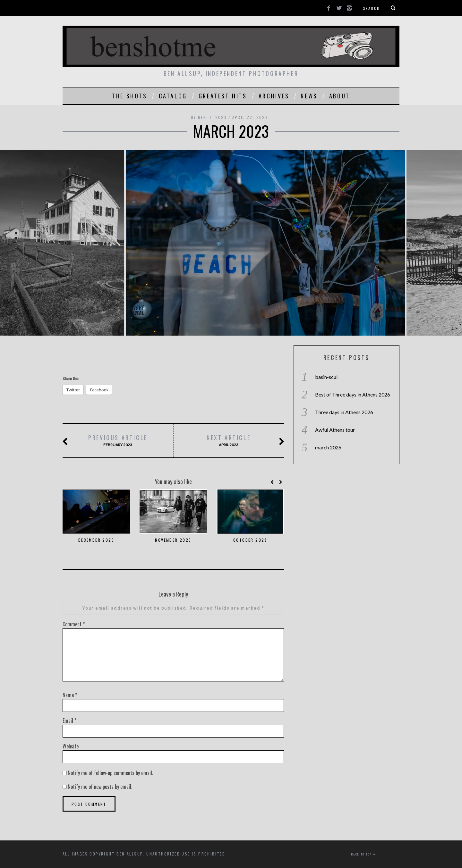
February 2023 (118, 441)
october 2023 (250, 540)
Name (70, 695)
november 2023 (173, 540)
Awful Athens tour (335, 430)
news (309, 96)
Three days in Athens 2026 (344, 412)
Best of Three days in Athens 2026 (353, 394)
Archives (274, 96)
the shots (129, 96)
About (340, 96)
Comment (74, 624)
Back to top (364, 854)
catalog (173, 96)
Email (69, 721)
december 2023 (96, 540)
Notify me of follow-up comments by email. (110, 773)
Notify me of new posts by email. (100, 787)
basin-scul (326, 377)
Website (71, 746)
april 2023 (228, 441)
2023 (221, 117)
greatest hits (223, 96)
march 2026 (328, 447)
